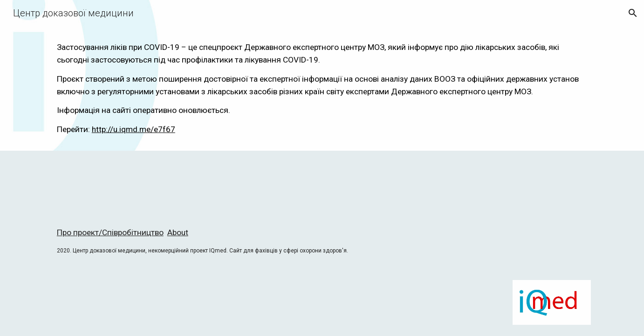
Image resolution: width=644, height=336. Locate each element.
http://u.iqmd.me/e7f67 (134, 129)
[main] (322, 88)
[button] (633, 13)
